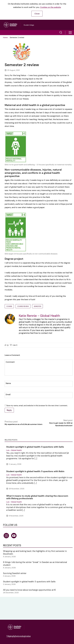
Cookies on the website (51, 7)
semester (37, 306)
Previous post (24, 423)
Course (9, 306)
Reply (9, 410)
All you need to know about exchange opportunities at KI (29, 590)
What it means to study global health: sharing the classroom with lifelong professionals (37, 497)
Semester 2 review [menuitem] (17, 37)
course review (23, 306)
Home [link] (5, 37)
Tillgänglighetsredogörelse (19, 636)
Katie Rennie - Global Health (39, 316)
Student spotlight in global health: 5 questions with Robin (35, 471)
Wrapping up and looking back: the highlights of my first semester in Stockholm (35, 552)
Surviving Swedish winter (15, 573)
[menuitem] (6, 38)
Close (37, 14)
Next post (58, 423)
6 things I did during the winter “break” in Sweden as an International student (35, 564)
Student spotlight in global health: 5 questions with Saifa (35, 447)
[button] (61, 33)
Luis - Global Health (14, 450)
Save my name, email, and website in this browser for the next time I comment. (37, 406)
